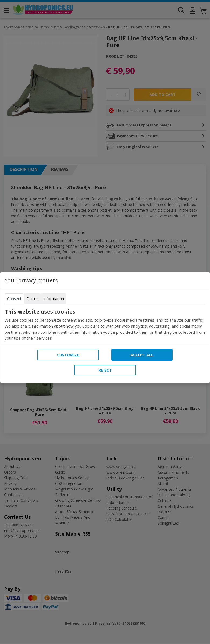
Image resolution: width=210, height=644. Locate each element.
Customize (68, 355)
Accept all (142, 355)
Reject (105, 370)
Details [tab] (32, 299)
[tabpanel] (105, 325)
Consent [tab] (14, 299)
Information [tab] (54, 299)
